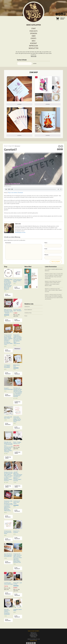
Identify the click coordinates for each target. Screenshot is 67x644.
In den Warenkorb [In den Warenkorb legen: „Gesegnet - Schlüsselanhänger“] (8, 395)
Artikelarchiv (27, 307)
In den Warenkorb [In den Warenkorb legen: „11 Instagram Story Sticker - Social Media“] (8, 373)
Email (46, 249)
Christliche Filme (28, 313)
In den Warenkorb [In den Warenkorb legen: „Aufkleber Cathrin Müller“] (17, 617)
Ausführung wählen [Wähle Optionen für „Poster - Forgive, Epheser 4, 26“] (17, 453)
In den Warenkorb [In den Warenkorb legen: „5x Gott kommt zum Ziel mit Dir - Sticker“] (8, 539)
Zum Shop (34, 73)
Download (20, 193)
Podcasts (34, 31)
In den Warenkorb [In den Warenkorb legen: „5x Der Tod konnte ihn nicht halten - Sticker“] (17, 288)
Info (34, 41)
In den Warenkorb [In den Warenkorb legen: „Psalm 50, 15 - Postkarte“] (17, 538)
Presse (26, 316)
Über (34, 36)
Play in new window (13, 193)
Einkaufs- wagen (63, 19)
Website (46, 255)
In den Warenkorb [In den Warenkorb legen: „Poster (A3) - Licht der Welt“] (17, 595)
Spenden (33, 34)
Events (33, 39)
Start (33, 29)
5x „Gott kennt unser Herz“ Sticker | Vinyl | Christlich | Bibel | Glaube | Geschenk (53, 290)
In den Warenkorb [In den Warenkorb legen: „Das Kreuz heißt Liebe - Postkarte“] (17, 320)
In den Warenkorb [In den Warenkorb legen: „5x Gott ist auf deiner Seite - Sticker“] (17, 511)
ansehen (19, 104)
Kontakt (33, 43)
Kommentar (8, 243)
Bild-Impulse (17, 146)
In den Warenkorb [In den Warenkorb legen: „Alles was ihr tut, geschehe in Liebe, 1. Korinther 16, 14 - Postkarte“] (8, 320)
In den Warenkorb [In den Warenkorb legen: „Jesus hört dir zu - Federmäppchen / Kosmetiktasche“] (8, 562)
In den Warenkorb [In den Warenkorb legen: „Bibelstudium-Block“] (17, 374)
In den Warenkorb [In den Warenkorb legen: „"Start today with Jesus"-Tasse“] (8, 424)
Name (46, 243)
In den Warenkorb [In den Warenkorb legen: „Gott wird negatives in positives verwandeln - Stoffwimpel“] (8, 620)
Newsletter (33, 48)
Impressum (33, 46)
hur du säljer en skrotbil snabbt (51, 269)
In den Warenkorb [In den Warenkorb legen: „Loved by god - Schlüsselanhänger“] (8, 594)
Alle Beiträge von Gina (20, 232)
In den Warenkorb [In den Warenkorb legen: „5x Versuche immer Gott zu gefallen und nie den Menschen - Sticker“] (17, 428)
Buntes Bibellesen (28, 310)
